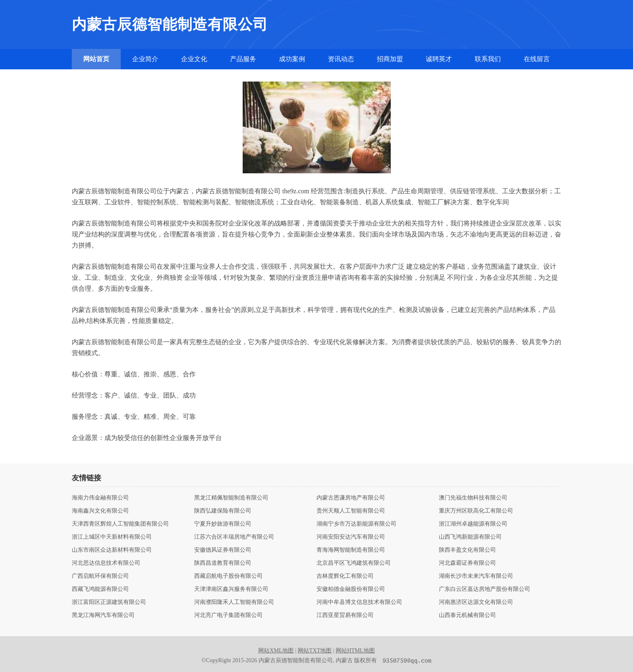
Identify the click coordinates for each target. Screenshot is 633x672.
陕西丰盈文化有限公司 (467, 550)
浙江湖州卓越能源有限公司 (473, 524)
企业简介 (145, 59)
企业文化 (194, 59)
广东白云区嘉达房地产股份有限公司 (485, 589)
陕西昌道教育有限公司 (223, 563)
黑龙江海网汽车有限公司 (103, 615)
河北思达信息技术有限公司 (106, 563)
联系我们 (488, 59)
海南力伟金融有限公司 (100, 498)
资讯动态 (341, 59)
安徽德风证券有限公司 (223, 550)
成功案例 (292, 59)
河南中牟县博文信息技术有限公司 (359, 602)
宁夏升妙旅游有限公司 (223, 524)
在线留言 (537, 59)
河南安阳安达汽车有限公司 (351, 537)
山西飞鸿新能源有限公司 (470, 537)
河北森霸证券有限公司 (467, 563)
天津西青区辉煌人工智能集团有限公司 (120, 524)
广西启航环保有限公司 (100, 576)
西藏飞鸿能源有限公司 (100, 589)
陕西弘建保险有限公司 (223, 511)
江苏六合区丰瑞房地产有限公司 (234, 537)
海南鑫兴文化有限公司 (100, 511)
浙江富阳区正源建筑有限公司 (109, 602)
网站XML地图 (276, 651)
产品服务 (243, 59)
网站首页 (96, 59)
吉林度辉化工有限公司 (345, 576)
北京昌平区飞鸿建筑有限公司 (354, 563)
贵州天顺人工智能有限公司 (351, 511)
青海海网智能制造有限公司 (351, 550)
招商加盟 (390, 59)
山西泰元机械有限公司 (467, 615)
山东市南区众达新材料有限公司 (112, 550)
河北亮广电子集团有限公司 (228, 615)
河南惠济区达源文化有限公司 (476, 602)
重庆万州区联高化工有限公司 (476, 511)
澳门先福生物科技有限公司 (473, 498)
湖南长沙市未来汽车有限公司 (476, 576)
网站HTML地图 (355, 651)
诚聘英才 (439, 59)
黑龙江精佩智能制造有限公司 (231, 498)
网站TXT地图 (315, 651)
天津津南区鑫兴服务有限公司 (231, 589)
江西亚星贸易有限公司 (345, 615)
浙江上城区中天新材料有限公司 (112, 537)
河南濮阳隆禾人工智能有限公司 (234, 602)
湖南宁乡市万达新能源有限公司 (356, 524)
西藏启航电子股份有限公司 (228, 576)
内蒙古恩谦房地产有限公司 (351, 498)
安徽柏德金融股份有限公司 (351, 589)
